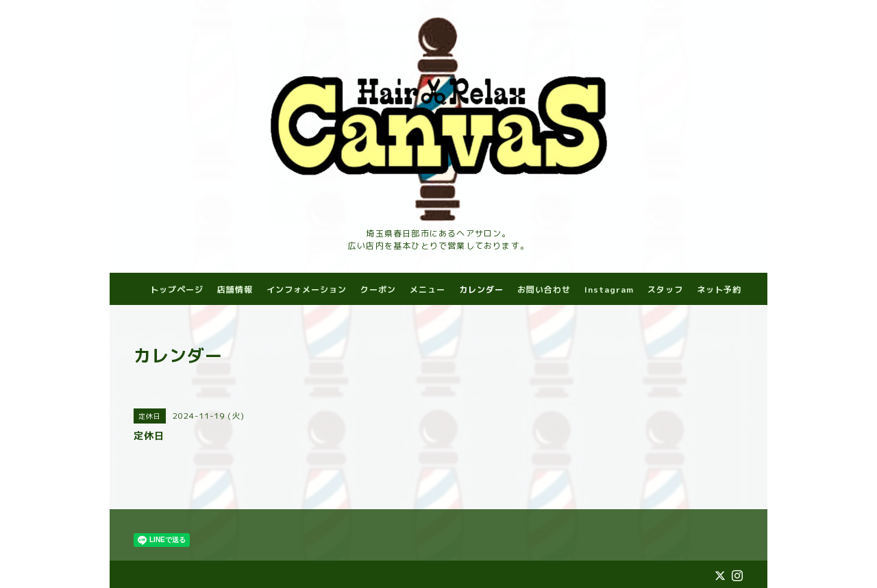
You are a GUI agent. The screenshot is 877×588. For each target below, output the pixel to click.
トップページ (177, 290)
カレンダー (481, 290)
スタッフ (665, 290)
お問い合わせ (544, 290)
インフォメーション (307, 290)
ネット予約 (719, 290)
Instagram (609, 290)
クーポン (378, 290)
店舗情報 (235, 290)
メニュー (428, 290)
